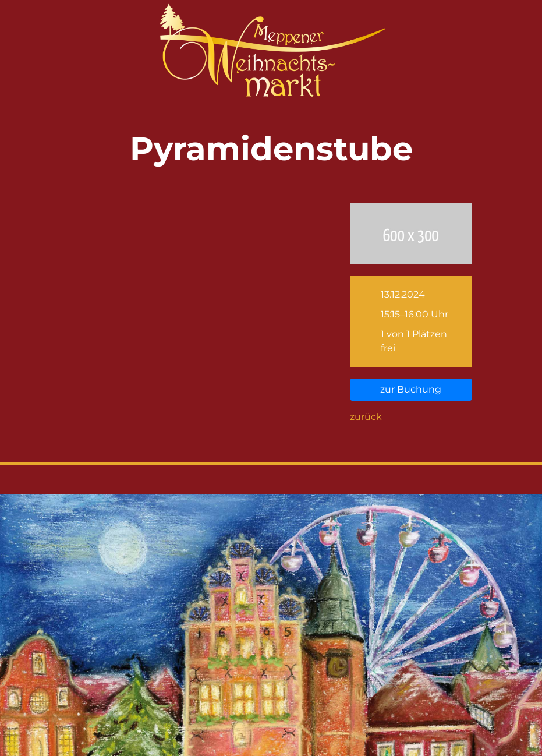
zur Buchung (411, 389)
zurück (366, 417)
